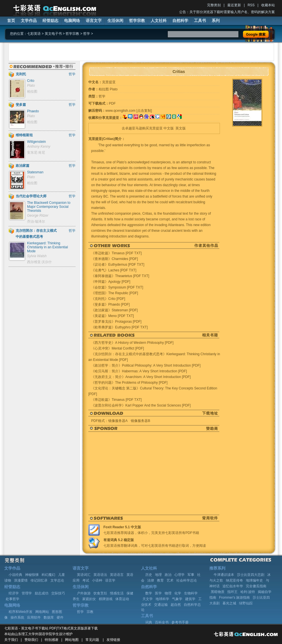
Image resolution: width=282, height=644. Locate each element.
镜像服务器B (140, 421)
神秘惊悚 (32, 575)
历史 (149, 575)
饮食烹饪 (100, 593)
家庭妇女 (89, 599)
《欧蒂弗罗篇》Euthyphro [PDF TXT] (119, 327)
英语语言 (117, 575)
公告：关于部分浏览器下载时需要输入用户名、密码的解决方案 (227, 12)
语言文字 (94, 21)
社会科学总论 (187, 580)
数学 (149, 593)
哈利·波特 (248, 592)
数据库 (49, 617)
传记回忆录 (39, 580)
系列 (216, 21)
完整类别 (214, 5)
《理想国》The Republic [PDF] (115, 293)
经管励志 (50, 21)
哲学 (87, 34)
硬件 (60, 617)
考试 (86, 580)
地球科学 (162, 599)
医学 (158, 593)
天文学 (148, 599)
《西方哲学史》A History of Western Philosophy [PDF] (132, 343)
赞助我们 (31, 640)
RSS (251, 5)
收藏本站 (268, 5)
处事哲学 (13, 599)
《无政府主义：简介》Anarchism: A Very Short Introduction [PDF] (141, 377)
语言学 (110, 580)
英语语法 (100, 575)
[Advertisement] (72, 52)
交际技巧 (58, 593)
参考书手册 (180, 622)
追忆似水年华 (233, 586)
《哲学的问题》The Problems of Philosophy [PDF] (129, 383)
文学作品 (29, 21)
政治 (168, 575)
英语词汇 (84, 575)
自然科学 (180, 21)
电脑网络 (72, 21)
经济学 (14, 593)
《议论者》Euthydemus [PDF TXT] (118, 265)
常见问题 (92, 640)
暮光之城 (229, 603)
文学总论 (57, 580)
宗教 (90, 612)
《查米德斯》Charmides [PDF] (115, 259)
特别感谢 (52, 640)
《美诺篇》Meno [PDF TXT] (113, 316)
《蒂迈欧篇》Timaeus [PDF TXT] (116, 253)
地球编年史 (254, 580)
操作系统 (17, 617)
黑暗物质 (218, 592)
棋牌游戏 (106, 599)
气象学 (177, 599)
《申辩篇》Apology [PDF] (111, 282)
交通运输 (161, 605)
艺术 (170, 580)
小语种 (97, 580)
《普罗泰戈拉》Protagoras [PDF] (116, 322)
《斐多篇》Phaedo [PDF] (110, 304)
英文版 (181, 128)
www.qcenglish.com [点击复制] (129, 111)
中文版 (169, 128)
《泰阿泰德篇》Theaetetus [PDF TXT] (120, 276)
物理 (168, 593)
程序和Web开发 (21, 612)
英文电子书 (53, 34)
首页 (11, 21)
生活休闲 (115, 21)
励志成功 (42, 593)
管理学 (27, 593)
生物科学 (191, 593)
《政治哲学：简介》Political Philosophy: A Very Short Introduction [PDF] (146, 365)
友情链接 (113, 640)
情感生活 (117, 593)
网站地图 (72, 640)
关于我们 (11, 640)
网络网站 (42, 612)
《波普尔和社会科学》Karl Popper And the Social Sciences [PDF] (141, 405)
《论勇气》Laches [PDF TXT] (114, 270)
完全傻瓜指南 (256, 586)
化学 (178, 593)
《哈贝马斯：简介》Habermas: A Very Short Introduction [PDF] (139, 371)
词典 (149, 622)
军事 (191, 575)
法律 (151, 580)
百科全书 (162, 622)
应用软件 (34, 617)
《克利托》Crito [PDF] (108, 299)
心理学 (179, 575)
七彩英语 (34, 34)
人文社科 (159, 21)
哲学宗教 (137, 21)
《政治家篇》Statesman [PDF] (114, 310)
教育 (160, 580)
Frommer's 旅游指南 (234, 598)
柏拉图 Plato (108, 89)
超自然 (176, 605)
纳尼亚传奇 (234, 580)
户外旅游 (84, 593)
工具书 (200, 21)
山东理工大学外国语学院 (33, 634)
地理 (158, 575)
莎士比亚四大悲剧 (251, 575)
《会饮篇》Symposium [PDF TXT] (117, 287)
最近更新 (234, 5)
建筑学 (190, 599)
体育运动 (122, 599)
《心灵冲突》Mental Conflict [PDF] (117, 348)
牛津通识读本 (224, 575)
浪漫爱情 (21, 580)
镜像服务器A (118, 421)
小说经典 (15, 575)
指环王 (232, 592)
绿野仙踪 (246, 603)
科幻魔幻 (48, 575)
